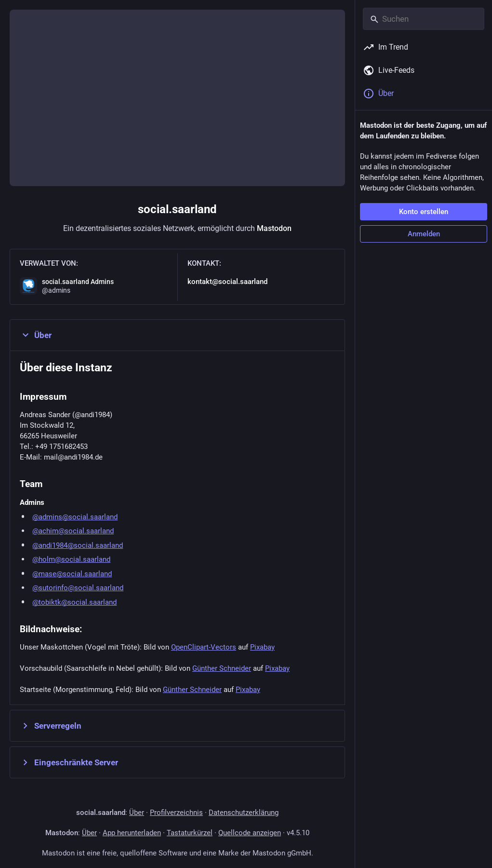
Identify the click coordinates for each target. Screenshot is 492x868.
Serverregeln (51, 726)
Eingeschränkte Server (69, 762)
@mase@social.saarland (72, 574)
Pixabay (262, 647)
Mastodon (274, 228)
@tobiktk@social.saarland (74, 602)
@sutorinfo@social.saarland (78, 588)
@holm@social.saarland (71, 559)
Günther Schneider (222, 668)
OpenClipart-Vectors (204, 647)
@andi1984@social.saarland (78, 545)
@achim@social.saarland (73, 531)
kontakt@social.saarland (227, 282)
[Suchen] (424, 19)
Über (36, 335)
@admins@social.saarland (75, 517)
